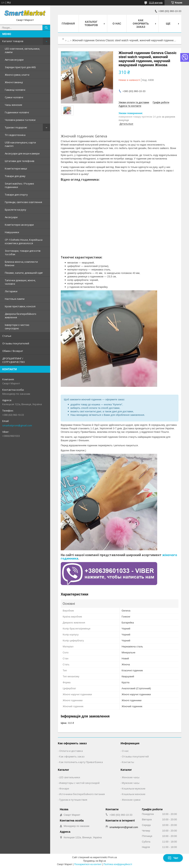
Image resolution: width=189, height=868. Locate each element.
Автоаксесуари (14, 60)
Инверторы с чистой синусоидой (79, 783)
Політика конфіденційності (118, 864)
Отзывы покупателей (16, 343)
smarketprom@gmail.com (17, 425)
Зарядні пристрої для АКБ (20, 67)
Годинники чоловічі (17, 112)
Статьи (7, 336)
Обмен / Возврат (13, 351)
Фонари (64, 788)
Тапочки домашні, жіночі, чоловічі (20, 282)
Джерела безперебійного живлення (21, 316)
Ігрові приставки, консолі (20, 306)
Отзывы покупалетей (135, 756)
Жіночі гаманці (14, 82)
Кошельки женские (134, 794)
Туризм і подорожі (16, 127)
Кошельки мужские (134, 788)
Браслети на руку (16, 210)
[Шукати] (46, 28)
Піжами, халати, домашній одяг (24, 273)
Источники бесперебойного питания (82, 794)
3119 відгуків (156, 3)
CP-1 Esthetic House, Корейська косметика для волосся (24, 241)
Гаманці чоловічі (15, 90)
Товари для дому (15, 176)
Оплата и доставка (71, 751)
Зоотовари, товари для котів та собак (23, 252)
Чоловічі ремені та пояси (20, 120)
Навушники (12, 232)
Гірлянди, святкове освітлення (23, 202)
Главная (68, 24)
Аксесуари (11, 217)
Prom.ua (113, 857)
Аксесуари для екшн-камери (22, 153)
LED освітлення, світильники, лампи (22, 50)
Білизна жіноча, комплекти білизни (21, 263)
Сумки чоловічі (14, 97)
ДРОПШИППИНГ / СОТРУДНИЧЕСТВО (14, 360)
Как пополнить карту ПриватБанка (81, 762)
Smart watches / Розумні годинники (19, 185)
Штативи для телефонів (20, 161)
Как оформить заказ (141, 24)
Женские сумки (131, 800)
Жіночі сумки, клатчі (17, 75)
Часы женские (13, 105)
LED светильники (70, 777)
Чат (173, 858)
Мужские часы (131, 783)
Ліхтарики (11, 291)
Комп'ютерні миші (16, 169)
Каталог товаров (13, 41)
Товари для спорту (16, 195)
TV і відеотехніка (15, 135)
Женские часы (131, 777)
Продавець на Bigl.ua (94, 861)
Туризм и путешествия (73, 800)
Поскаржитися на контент (88, 864)
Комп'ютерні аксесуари (19, 225)
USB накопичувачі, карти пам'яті (20, 144)
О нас (117, 24)
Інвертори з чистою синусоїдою (17, 327)
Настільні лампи (15, 299)
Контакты (128, 762)
